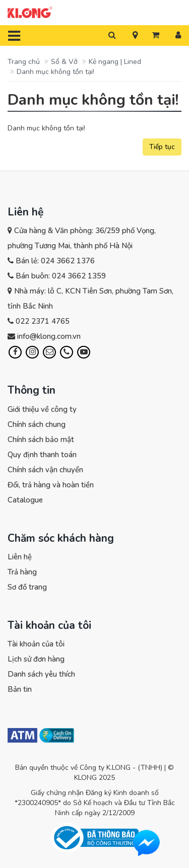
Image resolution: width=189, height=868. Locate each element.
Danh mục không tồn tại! (55, 72)
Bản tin (20, 689)
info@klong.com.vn (49, 336)
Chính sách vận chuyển (45, 470)
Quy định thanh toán (42, 455)
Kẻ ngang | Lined (115, 62)
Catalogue (25, 500)
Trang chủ (24, 62)
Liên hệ (20, 557)
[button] (135, 35)
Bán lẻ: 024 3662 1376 (55, 261)
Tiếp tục (162, 147)
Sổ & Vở (64, 62)
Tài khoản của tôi (36, 644)
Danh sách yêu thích (41, 674)
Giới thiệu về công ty (42, 409)
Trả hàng (22, 572)
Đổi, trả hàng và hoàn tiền (51, 485)
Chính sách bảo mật (41, 440)
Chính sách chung (37, 424)
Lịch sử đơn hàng (36, 659)
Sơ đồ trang (27, 587)
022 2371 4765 (43, 321)
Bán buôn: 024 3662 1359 (61, 276)
